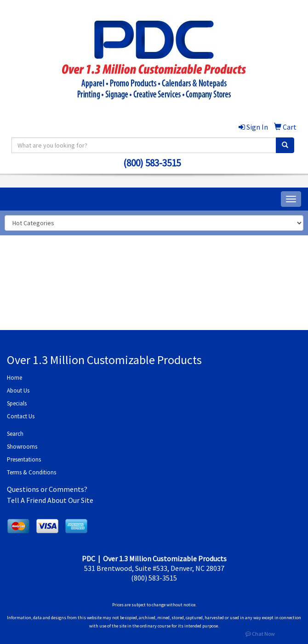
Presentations (24, 459)
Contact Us (21, 416)
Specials (17, 403)
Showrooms (22, 447)
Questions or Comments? (47, 489)
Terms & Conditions (31, 472)
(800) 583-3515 (152, 163)
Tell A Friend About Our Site (50, 500)
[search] (285, 145)
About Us (18, 390)
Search (15, 434)
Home (14, 378)
